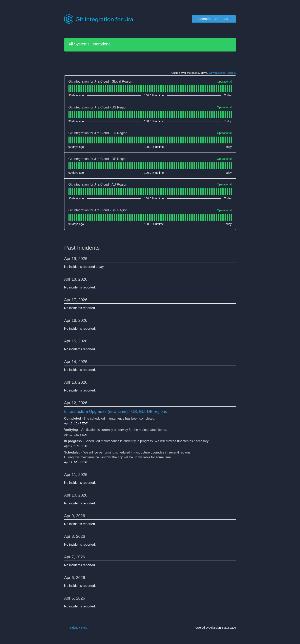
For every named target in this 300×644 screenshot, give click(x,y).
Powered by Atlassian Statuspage (215, 628)
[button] (214, 19)
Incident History (76, 628)
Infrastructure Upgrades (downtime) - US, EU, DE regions (116, 411)
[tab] (69, 88)
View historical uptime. (222, 73)
